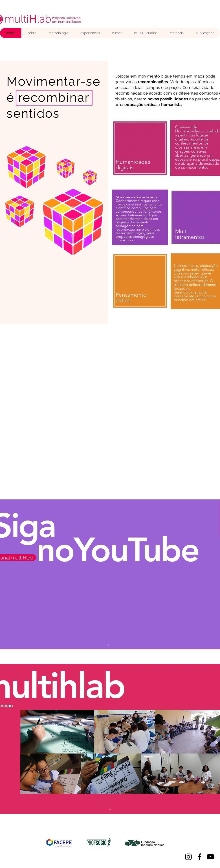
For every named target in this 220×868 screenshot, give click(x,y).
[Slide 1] (110, 809)
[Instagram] (188, 857)
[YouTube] (210, 857)
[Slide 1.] (109, 645)
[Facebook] (199, 857)
